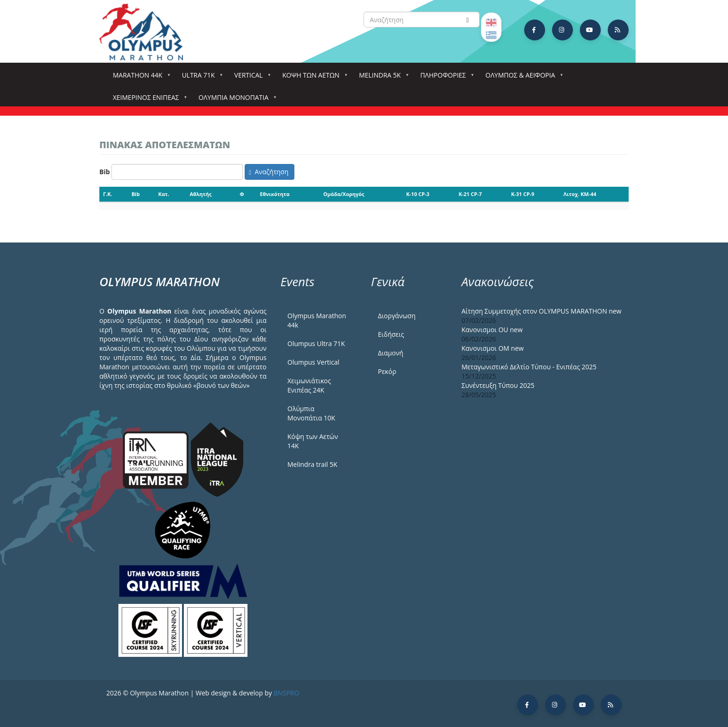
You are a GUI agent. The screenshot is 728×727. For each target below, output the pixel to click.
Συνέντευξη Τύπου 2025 (498, 385)
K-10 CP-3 (418, 194)
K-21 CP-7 (470, 194)
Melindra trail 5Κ (312, 464)
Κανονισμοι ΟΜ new (493, 348)
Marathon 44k (140, 78)
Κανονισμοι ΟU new (492, 330)
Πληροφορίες (445, 78)
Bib (105, 172)
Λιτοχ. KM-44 (580, 194)
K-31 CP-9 (523, 194)
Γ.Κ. (108, 194)
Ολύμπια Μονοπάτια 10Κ (311, 413)
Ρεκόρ (387, 371)
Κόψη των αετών (313, 78)
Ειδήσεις (391, 334)
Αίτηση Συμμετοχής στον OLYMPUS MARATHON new (541, 311)
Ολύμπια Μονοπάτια (235, 100)
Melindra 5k (382, 78)
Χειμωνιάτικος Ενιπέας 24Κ (309, 385)
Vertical (250, 78)
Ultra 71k (200, 78)
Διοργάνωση (397, 316)
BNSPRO (286, 693)
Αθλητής (200, 194)
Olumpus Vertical (313, 362)
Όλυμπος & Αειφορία (522, 78)
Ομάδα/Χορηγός (344, 194)
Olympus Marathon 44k (317, 320)
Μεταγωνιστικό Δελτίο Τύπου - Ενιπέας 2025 (529, 367)
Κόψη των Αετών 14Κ (313, 441)
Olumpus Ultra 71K (316, 344)
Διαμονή (391, 353)
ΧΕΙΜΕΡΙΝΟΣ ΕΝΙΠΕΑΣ (148, 100)
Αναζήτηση (269, 172)
